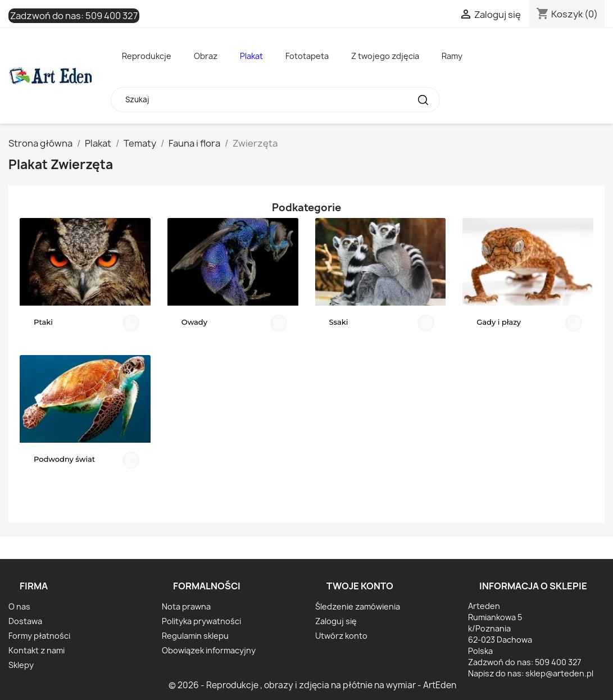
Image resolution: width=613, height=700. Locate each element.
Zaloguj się (336, 621)
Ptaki (43, 322)
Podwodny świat (64, 459)
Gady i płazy (499, 322)
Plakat (251, 56)
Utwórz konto (341, 636)
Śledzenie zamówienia (358, 606)
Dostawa (25, 621)
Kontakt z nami (37, 650)
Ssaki (339, 322)
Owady (194, 322)
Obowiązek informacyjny (209, 650)
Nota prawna (186, 606)
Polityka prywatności (201, 621)
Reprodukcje (147, 56)
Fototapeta (307, 56)
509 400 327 (112, 16)
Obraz (206, 56)
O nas (19, 606)
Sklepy (21, 665)
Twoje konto (360, 586)
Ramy (452, 56)
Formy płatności (39, 636)
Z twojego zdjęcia (385, 56)
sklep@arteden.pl (559, 673)
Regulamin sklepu (195, 636)
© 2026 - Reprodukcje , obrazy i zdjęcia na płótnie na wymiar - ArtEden (312, 685)
